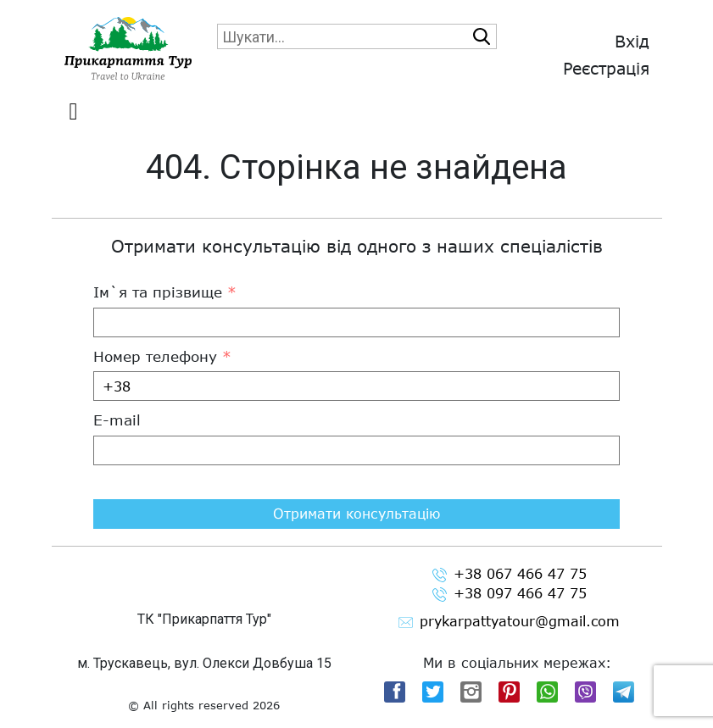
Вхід (632, 41)
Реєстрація (606, 68)
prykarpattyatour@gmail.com (509, 622)
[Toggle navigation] (74, 112)
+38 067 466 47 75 (510, 574)
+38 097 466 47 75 (510, 594)
